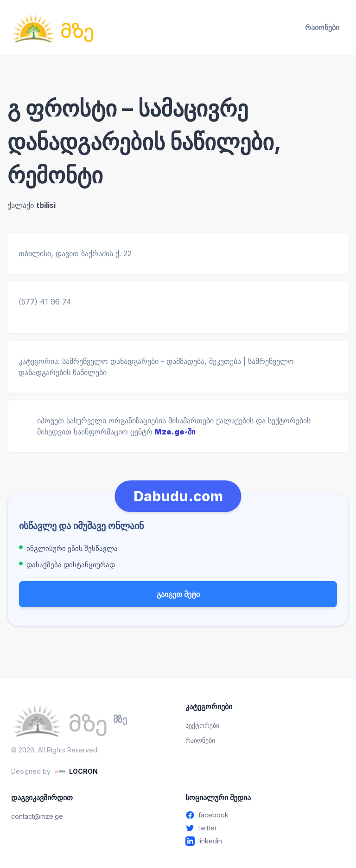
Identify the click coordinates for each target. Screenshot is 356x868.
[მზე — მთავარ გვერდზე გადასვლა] (53, 27)
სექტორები (202, 725)
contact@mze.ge (37, 816)
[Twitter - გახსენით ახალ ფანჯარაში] (265, 828)
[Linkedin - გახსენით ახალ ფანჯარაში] (265, 841)
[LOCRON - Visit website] (76, 771)
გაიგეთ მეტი (178, 594)
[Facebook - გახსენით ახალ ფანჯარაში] (265, 815)
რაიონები (322, 27)
